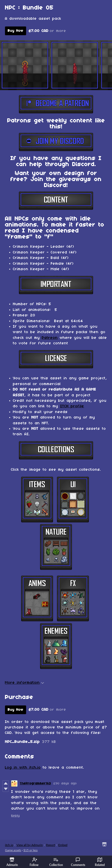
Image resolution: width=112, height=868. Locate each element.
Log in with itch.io (23, 768)
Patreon (50, 338)
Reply (16, 816)
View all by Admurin (30, 845)
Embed (63, 845)
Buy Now (16, 31)
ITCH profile (72, 406)
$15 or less (30, 850)
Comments (78, 862)
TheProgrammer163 (35, 783)
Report (51, 845)
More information (25, 683)
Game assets (13, 850)
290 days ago (65, 783)
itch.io (9, 845)
